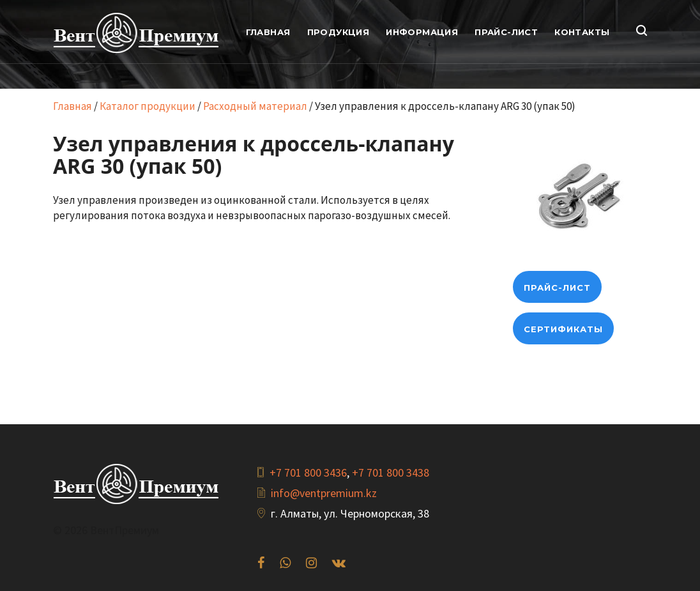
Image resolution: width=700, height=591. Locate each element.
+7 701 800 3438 (391, 472)
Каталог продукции (148, 106)
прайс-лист (557, 288)
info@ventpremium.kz (324, 493)
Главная (72, 106)
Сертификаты (563, 329)
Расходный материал (255, 106)
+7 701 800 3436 (308, 472)
